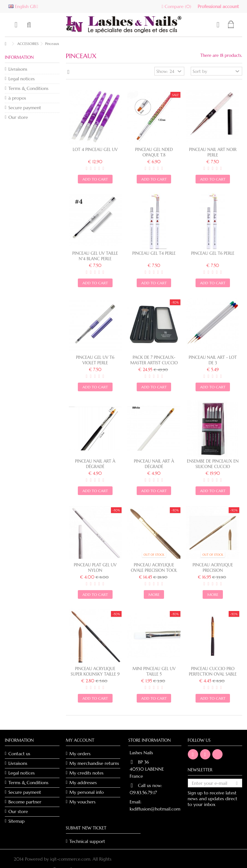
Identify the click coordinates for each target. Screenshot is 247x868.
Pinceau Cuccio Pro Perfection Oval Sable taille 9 (213, 674)
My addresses (83, 783)
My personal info (87, 792)
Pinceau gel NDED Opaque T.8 (154, 152)
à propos (17, 98)
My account (80, 740)
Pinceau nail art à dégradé (95, 464)
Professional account (218, 6)
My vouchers (83, 802)
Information (19, 57)
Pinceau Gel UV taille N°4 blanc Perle (95, 256)
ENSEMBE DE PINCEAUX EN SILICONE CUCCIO (213, 464)
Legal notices (22, 79)
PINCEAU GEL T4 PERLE (154, 253)
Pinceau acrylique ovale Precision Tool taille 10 (154, 570)
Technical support (87, 841)
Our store (18, 117)
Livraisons (18, 69)
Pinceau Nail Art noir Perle (213, 152)
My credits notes (87, 773)
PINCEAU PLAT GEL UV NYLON (95, 568)
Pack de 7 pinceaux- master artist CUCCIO (154, 360)
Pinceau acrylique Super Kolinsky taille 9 (95, 671)
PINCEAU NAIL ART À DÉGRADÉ (154, 464)
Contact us (19, 754)
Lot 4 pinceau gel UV (95, 150)
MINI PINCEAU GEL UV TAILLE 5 (154, 671)
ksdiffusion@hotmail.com (155, 809)
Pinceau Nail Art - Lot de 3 (213, 360)
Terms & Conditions (28, 88)
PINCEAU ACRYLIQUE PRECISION (213, 568)
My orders (80, 754)
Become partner (25, 802)
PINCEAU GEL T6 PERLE (213, 253)
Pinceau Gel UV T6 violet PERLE (95, 360)
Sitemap (17, 821)
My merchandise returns (94, 763)
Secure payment (25, 108)
